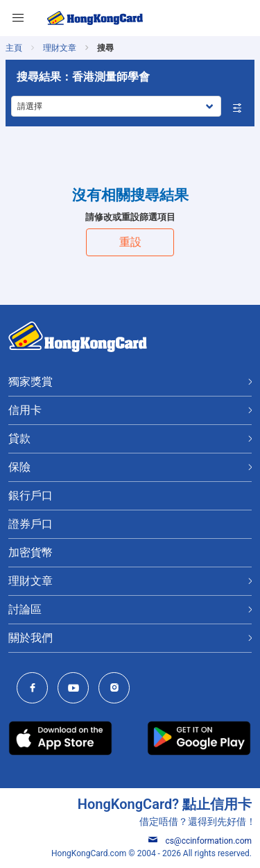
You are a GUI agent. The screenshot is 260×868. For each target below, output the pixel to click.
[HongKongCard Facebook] (36, 689)
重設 (130, 242)
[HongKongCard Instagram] (118, 689)
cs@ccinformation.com (200, 841)
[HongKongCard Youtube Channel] (77, 689)
